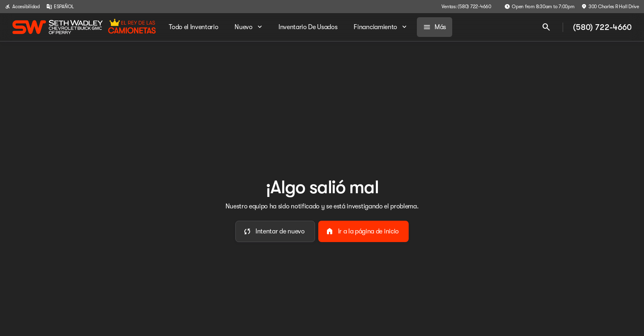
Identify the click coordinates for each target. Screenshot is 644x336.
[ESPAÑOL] (60, 7)
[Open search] (546, 27)
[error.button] (275, 231)
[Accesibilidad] (22, 7)
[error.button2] (363, 231)
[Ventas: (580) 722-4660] (466, 7)
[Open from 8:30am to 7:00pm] (539, 7)
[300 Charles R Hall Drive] (610, 7)
